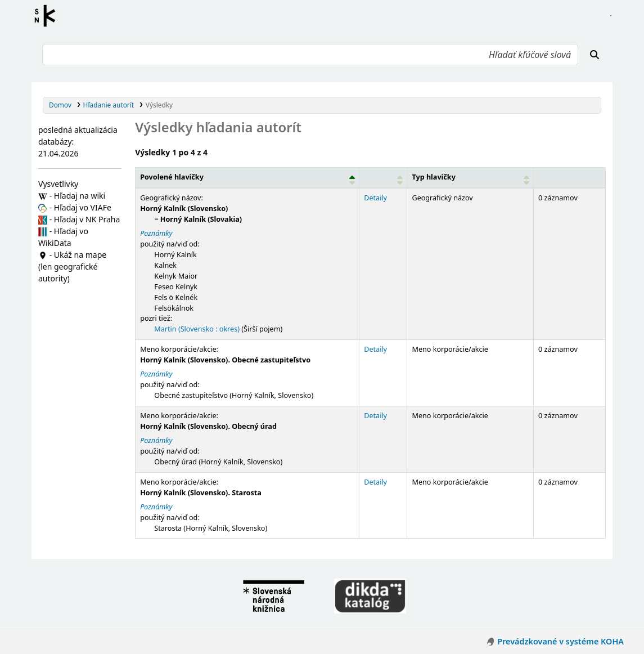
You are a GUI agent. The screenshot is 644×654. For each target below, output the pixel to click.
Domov (60, 105)
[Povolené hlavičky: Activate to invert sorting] (247, 178)
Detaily (375, 198)
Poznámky (156, 233)
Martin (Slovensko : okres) (197, 329)
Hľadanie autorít (109, 105)
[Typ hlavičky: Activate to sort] (470, 178)
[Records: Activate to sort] (570, 178)
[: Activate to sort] (383, 178)
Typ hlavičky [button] (433, 177)
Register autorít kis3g (48, 16)
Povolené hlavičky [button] (172, 177)
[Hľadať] (595, 55)
